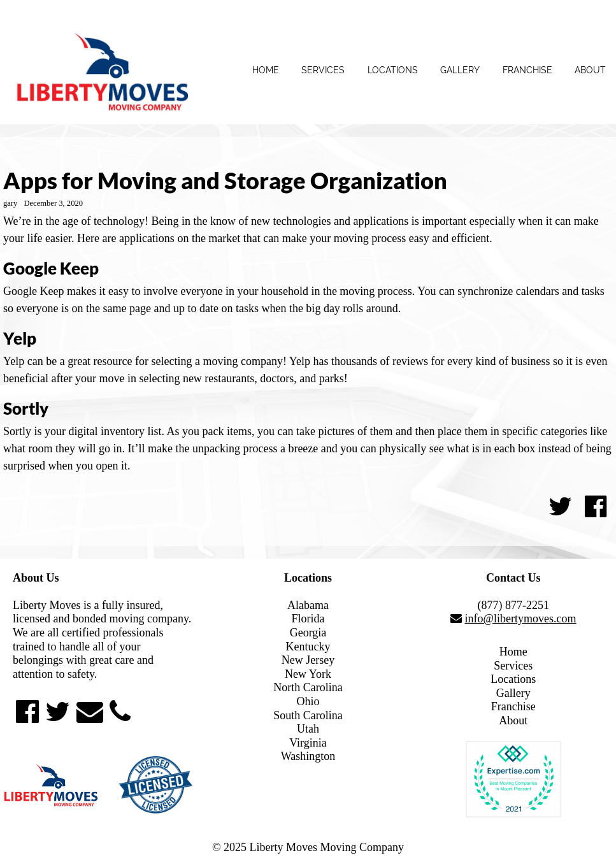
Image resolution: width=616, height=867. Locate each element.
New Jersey (308, 660)
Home (266, 70)
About (590, 70)
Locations (393, 70)
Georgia (308, 633)
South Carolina (308, 715)
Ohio (308, 701)
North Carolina (308, 687)
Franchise (527, 70)
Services (323, 70)
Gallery (460, 70)
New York (308, 674)
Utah (308, 729)
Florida (308, 619)
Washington (308, 756)
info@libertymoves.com (521, 619)
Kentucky (308, 647)
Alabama (308, 605)
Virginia (308, 743)
